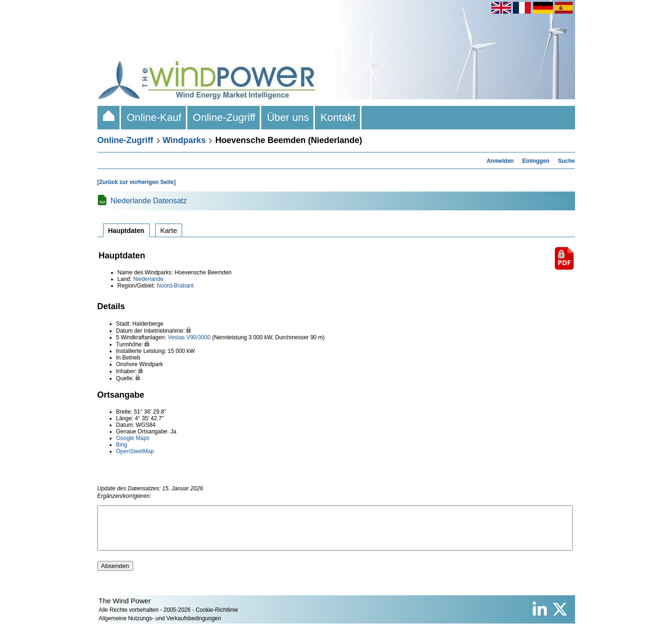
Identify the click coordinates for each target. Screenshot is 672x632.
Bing (122, 445)
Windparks (184, 140)
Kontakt (338, 117)
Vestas (176, 337)
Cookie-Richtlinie (217, 618)
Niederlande (148, 279)
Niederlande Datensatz (149, 201)
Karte (169, 230)
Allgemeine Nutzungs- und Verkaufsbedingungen (160, 627)
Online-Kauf (154, 117)
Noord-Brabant (175, 286)
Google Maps (133, 438)
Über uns (288, 117)
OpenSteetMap (135, 451)
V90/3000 (198, 337)
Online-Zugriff (224, 117)
